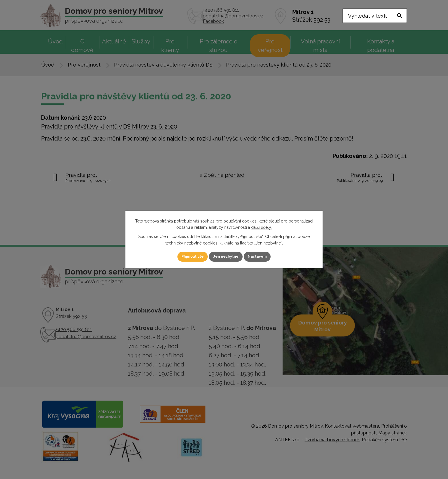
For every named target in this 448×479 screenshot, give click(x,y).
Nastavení (264, 256)
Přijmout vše (187, 256)
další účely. (261, 227)
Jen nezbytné (226, 256)
